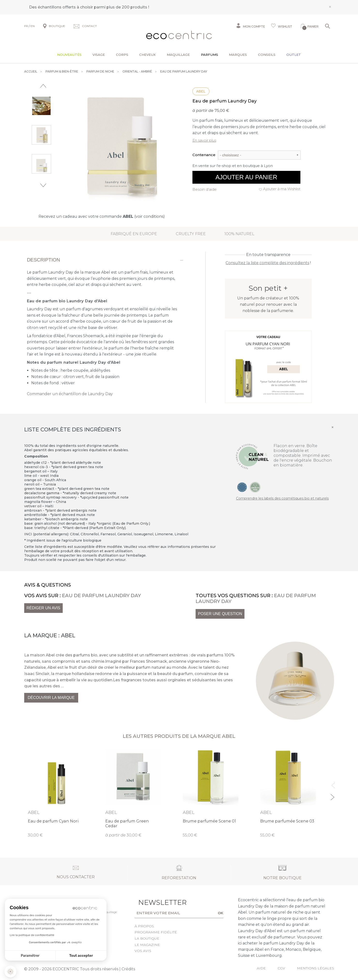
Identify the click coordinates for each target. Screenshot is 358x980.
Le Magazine (147, 945)
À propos (144, 926)
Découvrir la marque (51, 698)
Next (43, 185)
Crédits (128, 969)
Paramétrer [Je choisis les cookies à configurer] (30, 956)
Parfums (209, 55)
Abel (201, 91)
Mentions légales (316, 968)
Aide (261, 968)
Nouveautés (69, 55)
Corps (122, 55)
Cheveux (147, 55)
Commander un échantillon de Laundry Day (70, 394)
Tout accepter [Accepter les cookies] (81, 956)
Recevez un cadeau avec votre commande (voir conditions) (102, 216)
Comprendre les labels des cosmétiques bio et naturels (282, 498)
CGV (281, 968)
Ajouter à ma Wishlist (282, 189)
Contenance (204, 155)
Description (43, 260)
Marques (238, 55)
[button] (10, 972)
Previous (43, 86)
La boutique (147, 938)
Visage (99, 55)
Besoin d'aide (205, 189)
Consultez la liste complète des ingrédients (267, 263)
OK (221, 913)
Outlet (294, 55)
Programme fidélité (156, 932)
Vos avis (143, 951)
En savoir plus (204, 140)
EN (33, 26)
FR (26, 26)
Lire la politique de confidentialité (32, 935)
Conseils (267, 55)
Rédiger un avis (43, 608)
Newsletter (155, 902)
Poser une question (220, 614)
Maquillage (178, 55)
